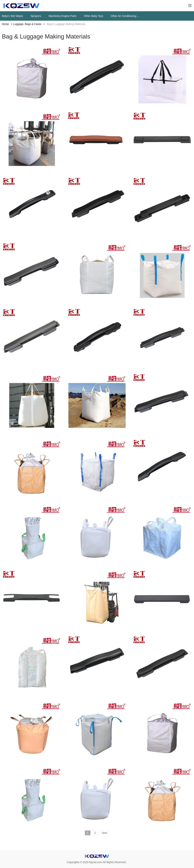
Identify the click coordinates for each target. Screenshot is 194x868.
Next (104, 833)
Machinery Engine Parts (62, 16)
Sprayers (36, 16)
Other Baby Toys (94, 16)
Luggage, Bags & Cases (27, 24)
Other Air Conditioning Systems (126, 16)
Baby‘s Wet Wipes (12, 16)
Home (5, 24)
